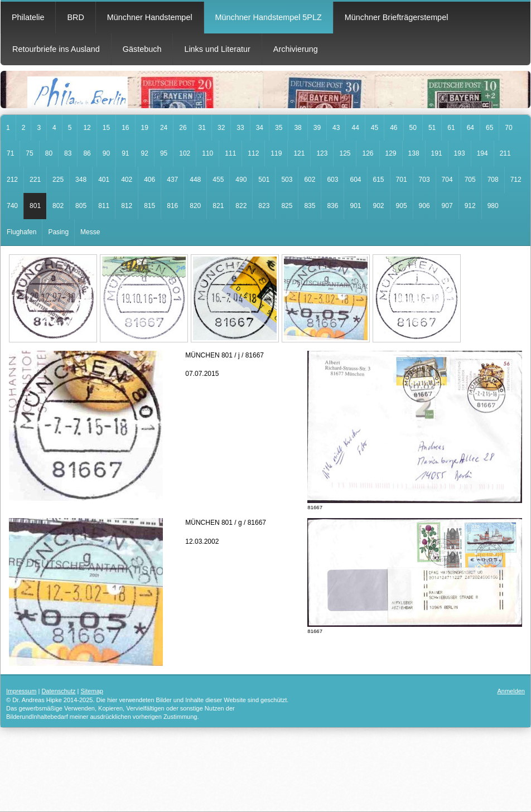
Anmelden (511, 691)
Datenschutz (58, 691)
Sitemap (92, 691)
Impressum (21, 691)
